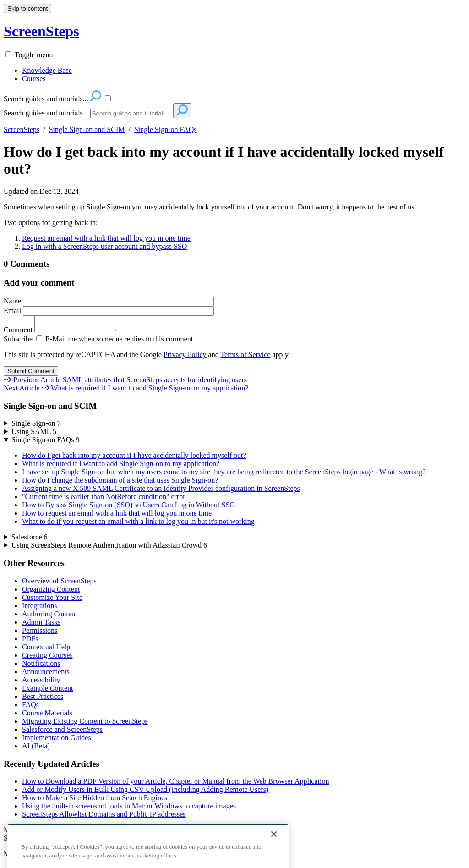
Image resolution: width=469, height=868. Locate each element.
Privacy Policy (185, 357)
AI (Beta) (36, 749)
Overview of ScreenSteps (59, 584)
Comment (65, 332)
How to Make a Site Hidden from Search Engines (95, 800)
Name (109, 301)
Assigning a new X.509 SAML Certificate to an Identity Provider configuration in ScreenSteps (161, 491)
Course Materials (47, 716)
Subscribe (18, 342)
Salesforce (30, 540)
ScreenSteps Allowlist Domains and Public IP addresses (104, 817)
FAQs (30, 707)
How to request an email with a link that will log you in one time (117, 516)
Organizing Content (51, 592)
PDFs (30, 641)
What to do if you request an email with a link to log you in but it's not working (138, 524)
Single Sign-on (36, 426)
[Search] (131, 113)
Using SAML (34, 434)
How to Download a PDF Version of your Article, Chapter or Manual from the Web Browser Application (175, 784)
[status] (234, 207)
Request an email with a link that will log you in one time (106, 238)
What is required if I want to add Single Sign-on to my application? (121, 466)
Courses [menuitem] (34, 79)
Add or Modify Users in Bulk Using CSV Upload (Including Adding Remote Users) (145, 792)
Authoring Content (49, 617)
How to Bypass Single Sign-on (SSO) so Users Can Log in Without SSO (128, 508)
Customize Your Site (52, 600)
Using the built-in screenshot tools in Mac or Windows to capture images (129, 809)
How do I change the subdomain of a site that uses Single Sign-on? (120, 483)
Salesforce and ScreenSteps (62, 732)
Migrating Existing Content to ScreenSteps (85, 724)
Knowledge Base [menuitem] (47, 70)
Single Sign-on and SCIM (87, 129)
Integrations (39, 608)
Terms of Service (245, 357)
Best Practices (43, 699)
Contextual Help (46, 650)
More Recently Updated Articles (51, 832)
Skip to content (27, 8)
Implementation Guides (57, 740)
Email (109, 310)
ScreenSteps (22, 129)
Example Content (48, 691)
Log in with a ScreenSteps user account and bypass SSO (104, 246)
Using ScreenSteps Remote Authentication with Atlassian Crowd (109, 548)
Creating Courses (47, 658)
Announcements (46, 674)
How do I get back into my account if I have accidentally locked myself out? (224, 160)
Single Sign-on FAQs (166, 129)
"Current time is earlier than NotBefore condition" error (104, 499)
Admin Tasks (41, 625)
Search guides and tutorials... (46, 113)
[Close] (274, 849)
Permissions (40, 633)
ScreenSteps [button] (41, 31)
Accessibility (41, 683)
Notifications (41, 666)
